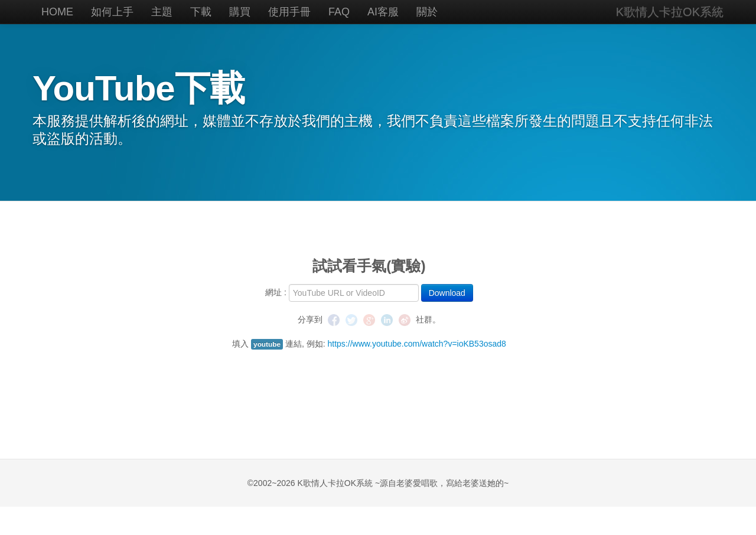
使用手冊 (289, 12)
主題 (162, 12)
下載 (201, 12)
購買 (240, 12)
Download (447, 293)
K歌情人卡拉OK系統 (670, 12)
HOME (57, 12)
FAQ (339, 12)
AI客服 (383, 12)
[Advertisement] (369, 385)
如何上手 (112, 12)
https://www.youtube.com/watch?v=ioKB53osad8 (417, 344)
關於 (427, 12)
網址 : (276, 292)
